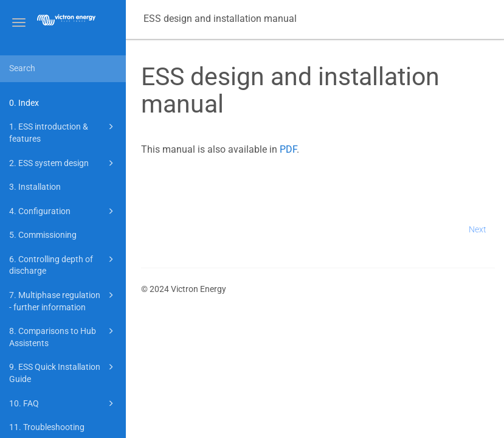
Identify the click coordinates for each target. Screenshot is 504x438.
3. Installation (35, 187)
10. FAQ (63, 403)
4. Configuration (63, 211)
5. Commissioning (43, 235)
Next (478, 229)
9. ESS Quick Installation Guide (63, 372)
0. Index (24, 103)
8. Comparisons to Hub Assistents (63, 336)
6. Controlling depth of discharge (63, 264)
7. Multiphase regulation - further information (63, 300)
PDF (288, 149)
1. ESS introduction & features (63, 132)
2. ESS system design (63, 163)
